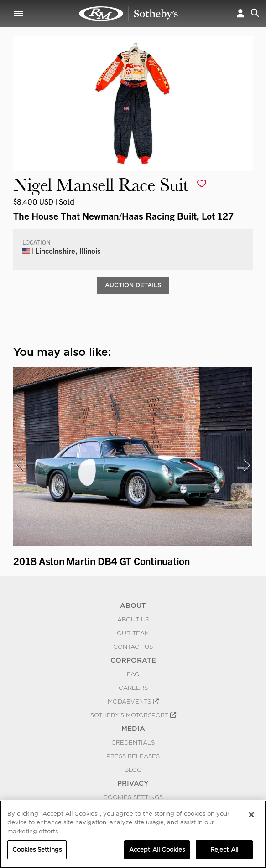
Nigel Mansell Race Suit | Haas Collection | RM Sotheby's (129, 14)
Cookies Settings (133, 797)
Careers (133, 688)
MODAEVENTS (133, 701)
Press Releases (133, 756)
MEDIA (133, 729)
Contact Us (133, 647)
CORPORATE (133, 660)
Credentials (133, 742)
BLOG (133, 770)
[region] (133, 834)
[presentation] (19, 465)
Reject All (224, 850)
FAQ (133, 674)
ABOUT (133, 606)
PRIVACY (133, 783)
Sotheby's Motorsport (133, 715)
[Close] (251, 815)
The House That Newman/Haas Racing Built (105, 216)
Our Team (133, 633)
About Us (133, 619)
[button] (240, 14)
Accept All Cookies (157, 850)
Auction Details (133, 285)
